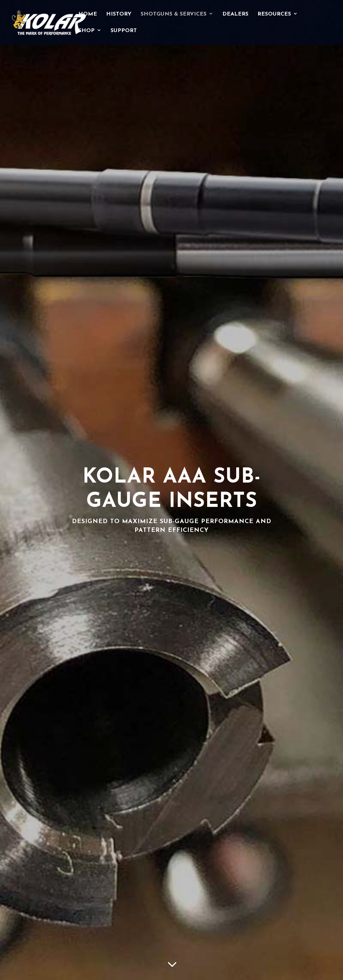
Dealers (235, 14)
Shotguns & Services (174, 14)
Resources (274, 14)
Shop (87, 31)
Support (124, 31)
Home (88, 14)
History (119, 14)
